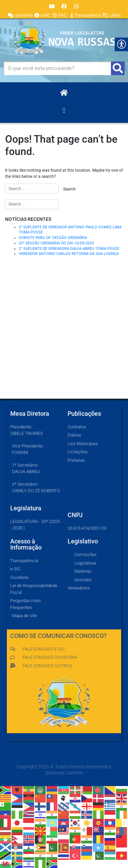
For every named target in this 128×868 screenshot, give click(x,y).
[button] (64, 110)
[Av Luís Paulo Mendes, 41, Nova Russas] (64, 347)
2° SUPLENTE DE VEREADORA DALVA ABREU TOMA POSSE (69, 249)
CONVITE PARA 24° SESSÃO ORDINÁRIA (53, 238)
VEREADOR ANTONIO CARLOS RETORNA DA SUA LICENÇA (69, 254)
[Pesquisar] (118, 68)
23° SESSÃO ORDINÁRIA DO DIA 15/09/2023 (56, 243)
